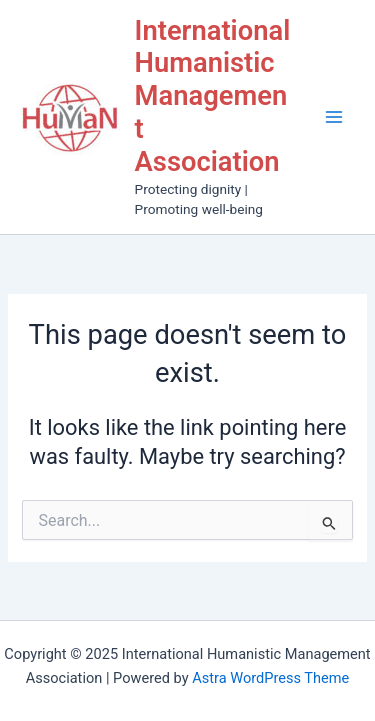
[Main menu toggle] (334, 117)
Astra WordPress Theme (270, 678)
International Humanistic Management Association (213, 96)
